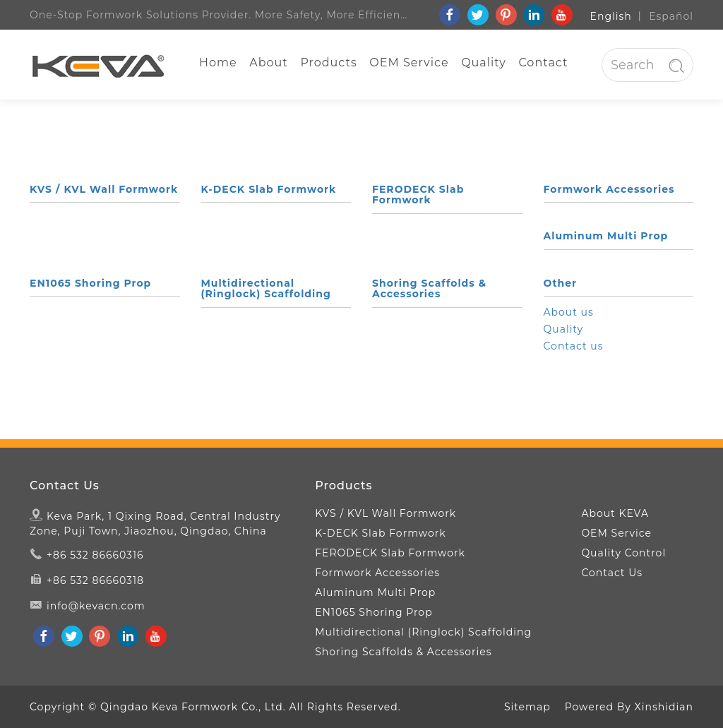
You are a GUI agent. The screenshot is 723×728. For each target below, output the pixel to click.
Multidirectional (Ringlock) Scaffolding (266, 288)
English (611, 16)
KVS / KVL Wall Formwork (104, 189)
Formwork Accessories (609, 189)
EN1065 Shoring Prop (90, 283)
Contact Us (65, 486)
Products (328, 62)
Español (671, 16)
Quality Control (623, 553)
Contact (543, 62)
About (269, 62)
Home (218, 62)
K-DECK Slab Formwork (269, 189)
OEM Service (409, 62)
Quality (484, 62)
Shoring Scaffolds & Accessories (429, 288)
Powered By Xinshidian (629, 707)
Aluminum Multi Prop (606, 236)
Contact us (574, 346)
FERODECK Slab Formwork (418, 195)
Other (561, 283)
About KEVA (615, 513)
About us (569, 312)
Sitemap (527, 707)
